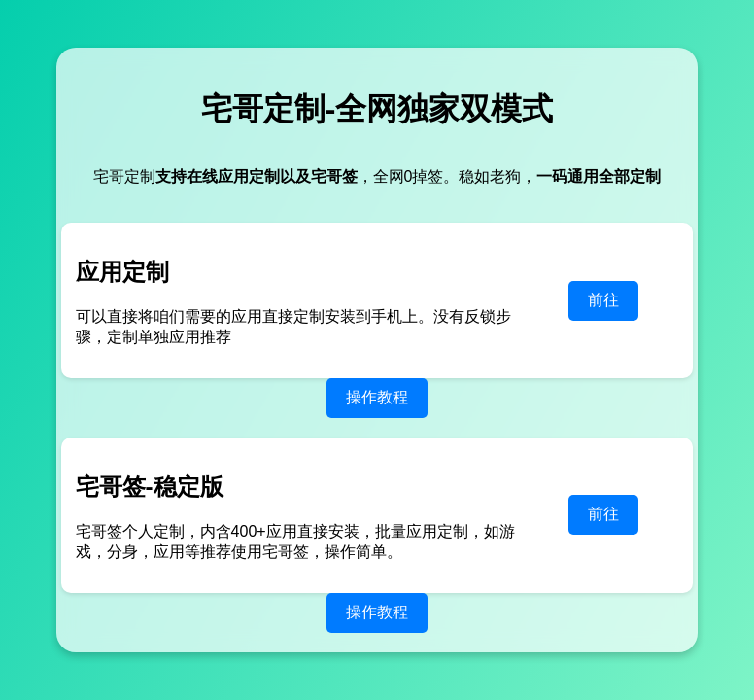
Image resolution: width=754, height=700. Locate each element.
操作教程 (377, 397)
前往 (603, 300)
